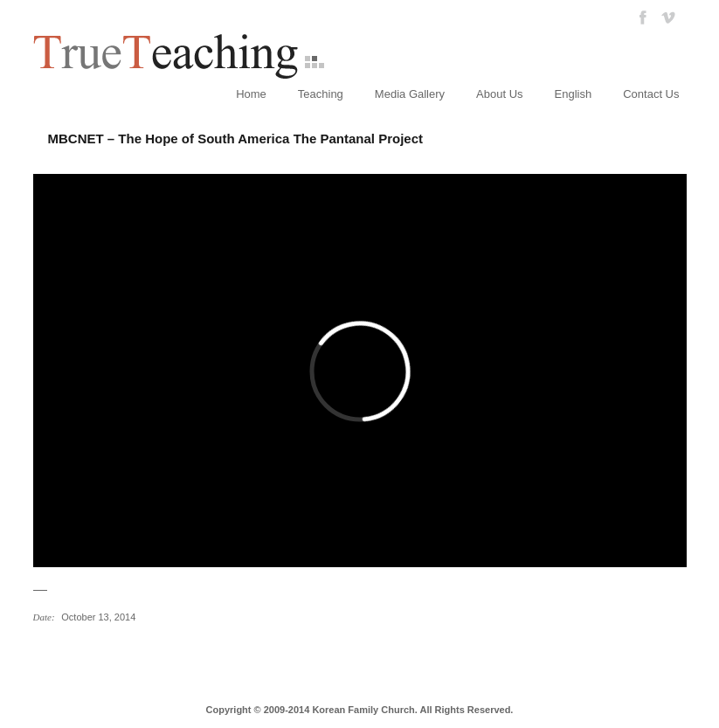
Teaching (321, 94)
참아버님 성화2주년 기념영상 (64, 654)
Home (251, 94)
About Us (499, 94)
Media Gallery (410, 94)
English (574, 94)
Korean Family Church (363, 710)
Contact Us (651, 94)
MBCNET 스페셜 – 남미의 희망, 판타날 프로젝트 (43, 654)
